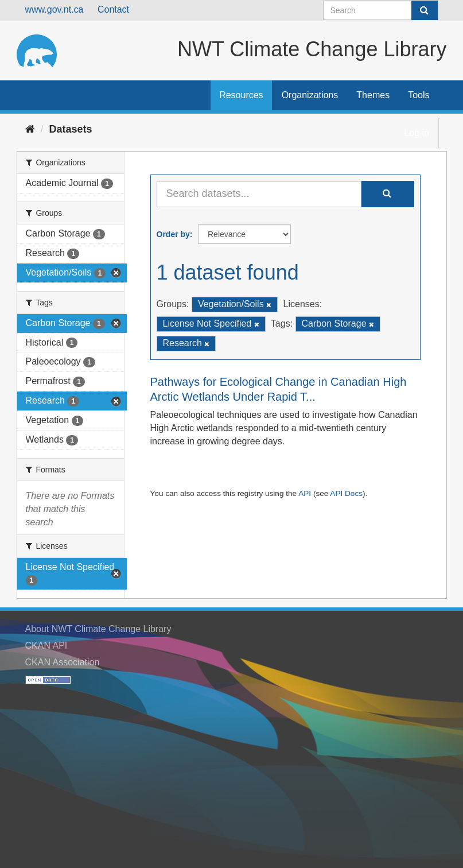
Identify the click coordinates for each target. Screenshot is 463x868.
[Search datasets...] (259, 194)
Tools (419, 95)
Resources (241, 95)
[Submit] (425, 10)
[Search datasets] (381, 10)
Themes (373, 95)
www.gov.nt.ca (55, 9)
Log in (417, 133)
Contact (113, 9)
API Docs (346, 493)
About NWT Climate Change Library (98, 629)
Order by (173, 234)
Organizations (310, 95)
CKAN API (46, 646)
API (305, 493)
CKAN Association (63, 662)
